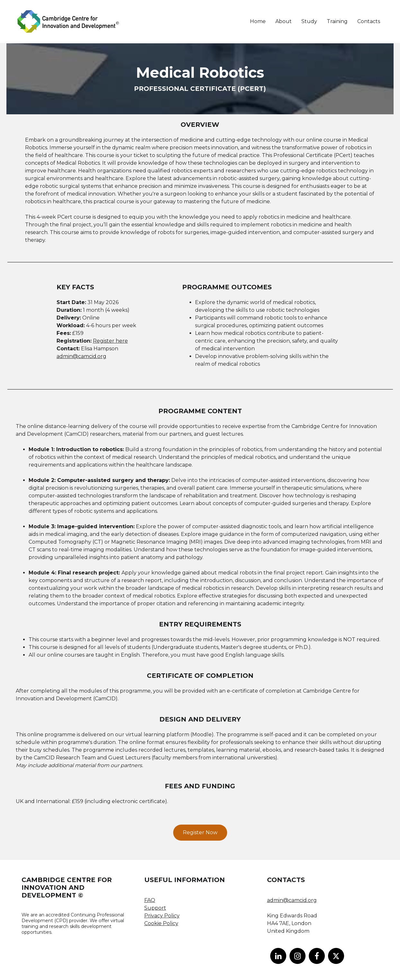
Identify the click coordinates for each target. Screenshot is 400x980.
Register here (110, 341)
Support (155, 908)
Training (337, 21)
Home (258, 21)
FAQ (150, 900)
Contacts (369, 21)
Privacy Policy (162, 916)
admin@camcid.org (81, 356)
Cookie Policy (161, 923)
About (284, 21)
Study (309, 21)
